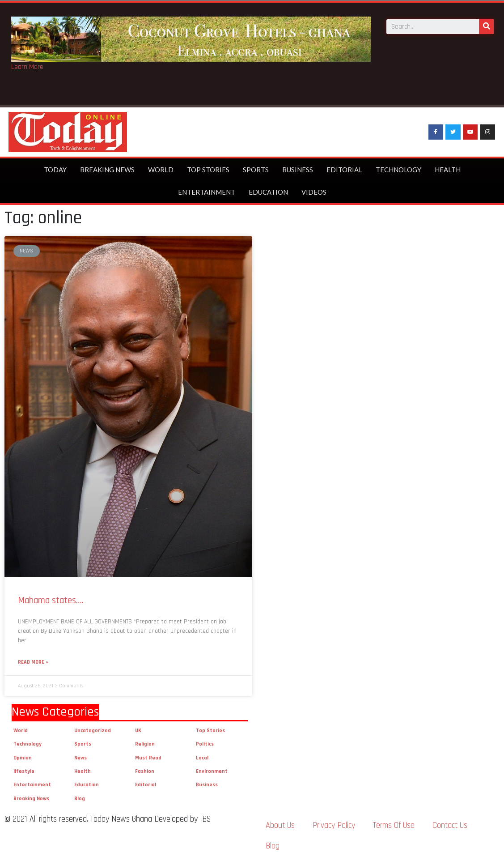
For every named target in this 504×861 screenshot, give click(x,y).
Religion (145, 744)
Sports (256, 170)
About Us (280, 825)
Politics (205, 744)
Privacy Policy (334, 825)
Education (268, 192)
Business (298, 170)
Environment (212, 771)
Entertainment (207, 192)
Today (55, 170)
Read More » (33, 662)
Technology (398, 170)
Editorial (344, 170)
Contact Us (450, 825)
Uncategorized (93, 731)
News (80, 758)
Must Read (148, 758)
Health (448, 170)
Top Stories (208, 170)
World (161, 170)
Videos (314, 192)
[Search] (486, 24)
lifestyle (24, 771)
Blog (80, 799)
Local (202, 758)
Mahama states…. (51, 600)
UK (138, 731)
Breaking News (107, 170)
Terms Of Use (394, 825)
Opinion (23, 758)
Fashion (145, 771)
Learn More (27, 67)
